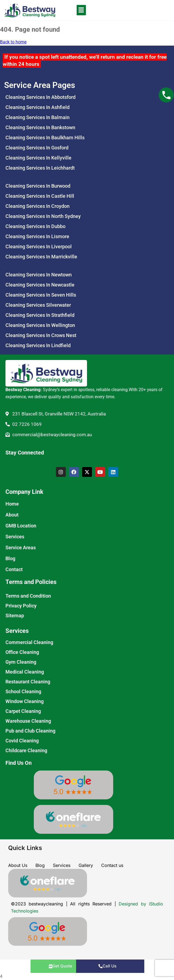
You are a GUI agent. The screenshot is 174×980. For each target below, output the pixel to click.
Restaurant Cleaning (28, 682)
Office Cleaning (22, 652)
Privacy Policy (21, 606)
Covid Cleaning (22, 741)
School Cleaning (23, 691)
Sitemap (15, 616)
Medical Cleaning (25, 672)
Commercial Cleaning (29, 642)
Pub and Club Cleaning (30, 731)
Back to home (13, 42)
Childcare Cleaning (26, 750)
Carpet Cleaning (23, 711)
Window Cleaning (25, 701)
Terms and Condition (28, 596)
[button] (74, 10)
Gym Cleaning (21, 662)
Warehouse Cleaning (28, 721)
